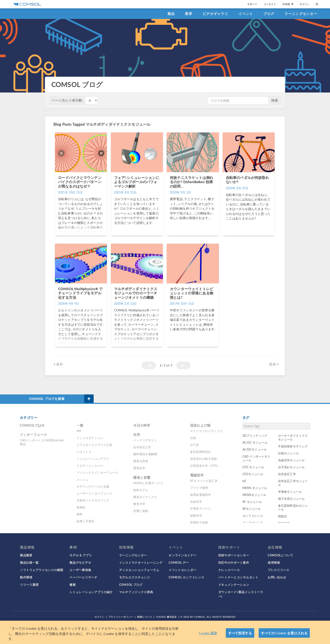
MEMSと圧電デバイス (148, 483)
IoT (244, 481)
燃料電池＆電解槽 (145, 454)
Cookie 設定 (208, 633)
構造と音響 (142, 477)
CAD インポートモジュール (256, 458)
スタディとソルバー (90, 465)
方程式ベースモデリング (93, 500)
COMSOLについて (281, 555)
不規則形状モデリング (293, 446)
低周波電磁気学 (200, 495)
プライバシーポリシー (121, 617)
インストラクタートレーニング (141, 562)
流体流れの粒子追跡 (203, 459)
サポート (252, 4)
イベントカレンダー (182, 570)
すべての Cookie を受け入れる (284, 633)
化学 (137, 434)
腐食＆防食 (141, 461)
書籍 (73, 584)
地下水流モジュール (291, 499)
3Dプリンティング (255, 435)
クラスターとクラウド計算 (94, 445)
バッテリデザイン (145, 440)
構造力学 (139, 504)
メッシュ (83, 479)
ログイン (304, 4)
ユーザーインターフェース (94, 493)
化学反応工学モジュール (293, 483)
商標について (144, 617)
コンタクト (270, 4)
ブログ (269, 14)
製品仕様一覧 (29, 562)
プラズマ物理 (199, 488)
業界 (189, 14)
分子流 (194, 445)
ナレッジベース (229, 570)
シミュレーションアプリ (93, 459)
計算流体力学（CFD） (205, 465)
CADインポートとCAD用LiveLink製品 (42, 442)
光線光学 (196, 501)
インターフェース (33, 434)
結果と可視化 (86, 521)
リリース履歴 (29, 584)
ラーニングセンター (301, 14)
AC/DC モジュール (255, 442)
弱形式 (282, 516)
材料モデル (141, 490)
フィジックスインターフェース (97, 472)
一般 (80, 425)
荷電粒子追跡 (199, 522)
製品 (171, 14)
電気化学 (139, 468)
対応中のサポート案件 (234, 562)
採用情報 (274, 562)
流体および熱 (200, 425)
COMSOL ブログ (131, 584)
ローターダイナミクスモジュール (293, 437)
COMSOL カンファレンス (186, 577)
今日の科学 (142, 425)
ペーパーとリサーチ (83, 577)
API (79, 431)
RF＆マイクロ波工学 (204, 481)
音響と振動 (141, 511)
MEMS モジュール (255, 488)
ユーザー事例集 (80, 570)
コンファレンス (253, 522)
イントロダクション (90, 438)
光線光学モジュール (291, 460)
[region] (165, 632)
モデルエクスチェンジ (135, 577)
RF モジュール (252, 502)
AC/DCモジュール (255, 449)
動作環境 (26, 577)
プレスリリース (279, 570)
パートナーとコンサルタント (238, 577)
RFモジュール (252, 509)
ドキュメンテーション (234, 584)
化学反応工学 (142, 447)
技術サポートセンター (234, 555)
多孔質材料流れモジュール (293, 507)
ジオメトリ (84, 452)
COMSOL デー (179, 562)
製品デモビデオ (80, 562)
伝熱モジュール (288, 453)
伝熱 (193, 438)
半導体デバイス (200, 508)
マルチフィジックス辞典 (136, 592)
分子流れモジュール (291, 467)
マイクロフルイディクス (206, 431)
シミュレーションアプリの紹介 (91, 592)
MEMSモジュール (254, 495)
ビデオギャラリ (215, 14)
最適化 (81, 507)
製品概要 (26, 555)
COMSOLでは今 (32, 425)
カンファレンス (253, 516)
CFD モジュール (253, 467)
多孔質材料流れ (200, 452)
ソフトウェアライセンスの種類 (42, 570)
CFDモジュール (253, 474)
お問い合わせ (277, 577)
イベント (246, 14)
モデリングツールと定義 (93, 486)
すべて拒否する (240, 633)
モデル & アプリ (81, 555)
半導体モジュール (290, 492)
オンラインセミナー (182, 555)
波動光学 (196, 515)
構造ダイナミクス (145, 497)
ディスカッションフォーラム (139, 570)
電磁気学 (197, 475)
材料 (80, 514)
